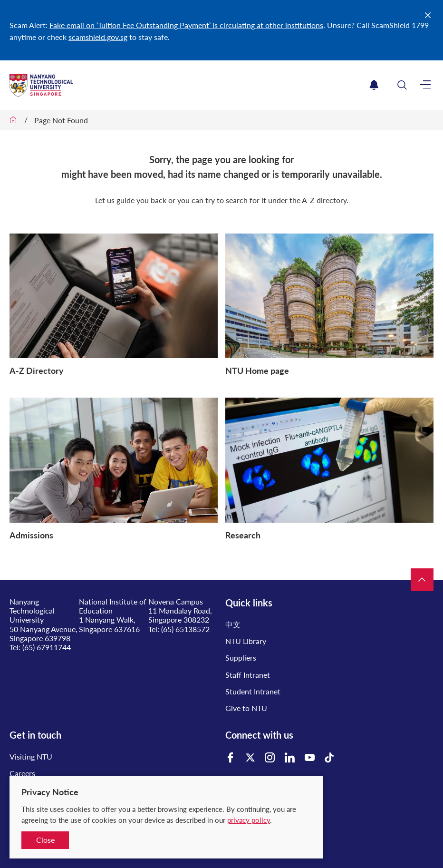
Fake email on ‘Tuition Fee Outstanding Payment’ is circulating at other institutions (186, 25)
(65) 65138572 (185, 629)
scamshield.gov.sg (98, 37)
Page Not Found (61, 120)
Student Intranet (253, 691)
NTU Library (246, 641)
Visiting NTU (31, 756)
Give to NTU (246, 708)
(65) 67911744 (47, 647)
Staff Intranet (248, 675)
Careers (22, 773)
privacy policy (249, 820)
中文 (233, 624)
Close (45, 840)
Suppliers (241, 658)
